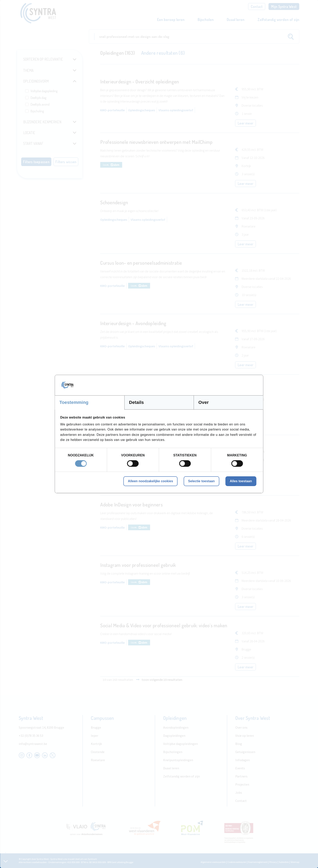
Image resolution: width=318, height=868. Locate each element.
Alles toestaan (241, 481)
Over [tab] (204, 402)
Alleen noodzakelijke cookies (150, 481)
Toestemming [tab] (74, 402)
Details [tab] (136, 402)
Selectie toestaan (201, 481)
